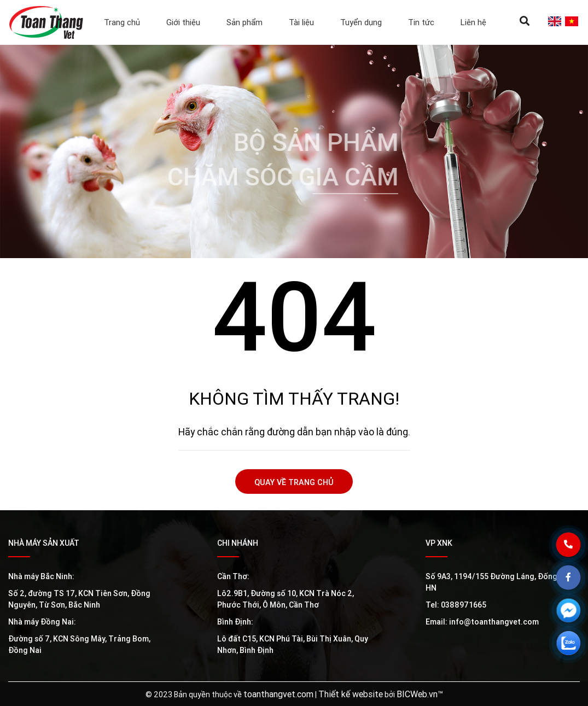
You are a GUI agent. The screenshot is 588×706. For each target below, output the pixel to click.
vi (571, 21)
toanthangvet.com (278, 694)
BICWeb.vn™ (420, 694)
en (554, 21)
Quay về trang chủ (294, 482)
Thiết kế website (351, 694)
